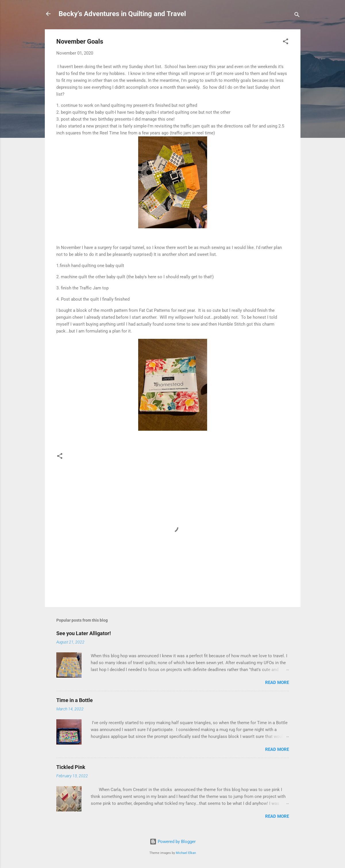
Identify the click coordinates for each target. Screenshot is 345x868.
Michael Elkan (186, 853)
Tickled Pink (71, 767)
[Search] (297, 16)
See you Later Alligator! (84, 633)
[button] (286, 42)
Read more (277, 683)
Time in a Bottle (75, 700)
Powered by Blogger (173, 842)
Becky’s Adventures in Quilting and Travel (122, 14)
